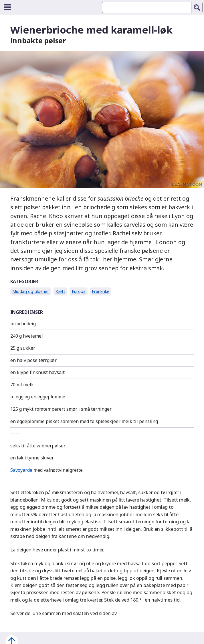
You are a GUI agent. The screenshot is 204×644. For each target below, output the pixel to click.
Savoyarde (21, 470)
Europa (79, 291)
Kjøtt (60, 291)
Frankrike (101, 291)
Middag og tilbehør (31, 291)
